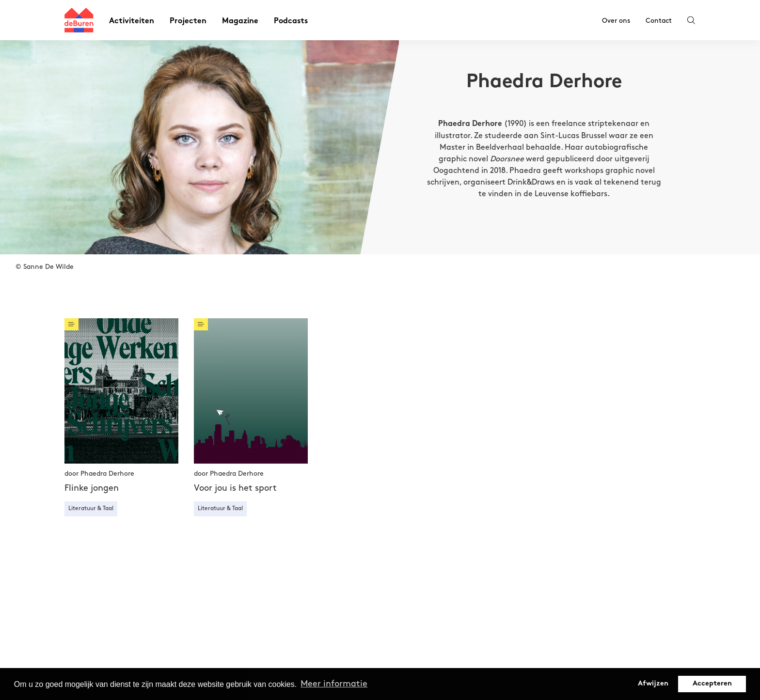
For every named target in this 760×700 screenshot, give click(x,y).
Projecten (188, 22)
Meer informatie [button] (334, 684)
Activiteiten (132, 22)
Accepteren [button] (712, 684)
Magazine (240, 22)
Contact (659, 21)
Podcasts (291, 22)
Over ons (616, 21)
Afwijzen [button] (653, 684)
